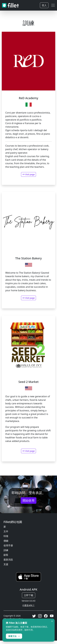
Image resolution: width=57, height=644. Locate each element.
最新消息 (8, 560)
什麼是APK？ (28, 605)
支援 (6, 564)
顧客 (6, 555)
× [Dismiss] (52, 621)
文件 (6, 531)
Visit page (29, 298)
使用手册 (8, 545)
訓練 (6, 550)
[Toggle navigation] (53, 5)
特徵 (6, 536)
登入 (44, 5)
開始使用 (29, 500)
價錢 (6, 541)
